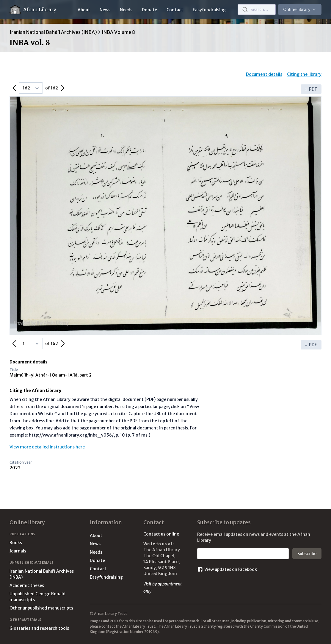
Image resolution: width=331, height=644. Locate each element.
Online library (300, 10)
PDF (310, 89)
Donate (149, 10)
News (105, 10)
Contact (175, 10)
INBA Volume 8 (118, 32)
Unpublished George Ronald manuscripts (37, 597)
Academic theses (27, 585)
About (84, 10)
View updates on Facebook (227, 569)
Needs (126, 10)
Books (16, 543)
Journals (18, 551)
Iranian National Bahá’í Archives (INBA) (53, 32)
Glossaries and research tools (39, 628)
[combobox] (257, 10)
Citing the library (304, 74)
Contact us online (161, 534)
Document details (264, 74)
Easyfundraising (209, 10)
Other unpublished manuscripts (41, 608)
